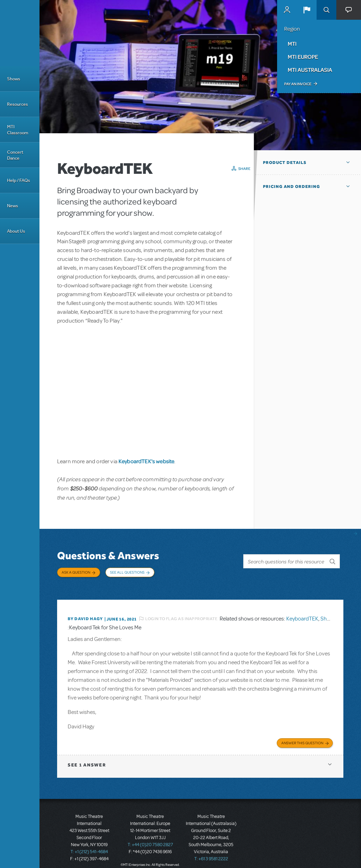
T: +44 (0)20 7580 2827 (150, 836)
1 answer (87, 756)
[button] (307, 10)
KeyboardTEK (302, 612)
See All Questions (127, 572)
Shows (14, 79)
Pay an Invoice (298, 84)
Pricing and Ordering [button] (292, 187)
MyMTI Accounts (287, 10)
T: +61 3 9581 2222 (211, 850)
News (13, 206)
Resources (17, 104)
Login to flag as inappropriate (181, 612)
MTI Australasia (310, 70)
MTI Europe (303, 57)
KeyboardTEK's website (146, 461)
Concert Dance (15, 155)
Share (244, 169)
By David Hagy (85, 612)
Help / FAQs (19, 180)
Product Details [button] (285, 163)
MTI (292, 44)
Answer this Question (302, 734)
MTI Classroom (18, 130)
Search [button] (326, 10)
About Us (16, 231)
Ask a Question (76, 572)
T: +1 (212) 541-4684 (89, 843)
